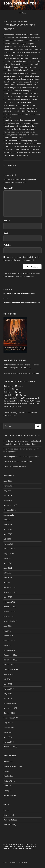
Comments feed (10, 820)
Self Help (7, 786)
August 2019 (9, 515)
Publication (8, 776)
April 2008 (8, 699)
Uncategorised (10, 795)
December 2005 (10, 747)
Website (7, 245)
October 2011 (9, 616)
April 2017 (8, 534)
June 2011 (8, 626)
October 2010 (9, 641)
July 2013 (7, 573)
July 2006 (8, 732)
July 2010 (7, 645)
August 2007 (9, 723)
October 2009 (9, 665)
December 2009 (10, 655)
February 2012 (9, 602)
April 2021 (8, 496)
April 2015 (8, 563)
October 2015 (9, 549)
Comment (8, 188)
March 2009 (9, 689)
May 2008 (8, 694)
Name (7, 221)
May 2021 (7, 491)
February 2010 (9, 650)
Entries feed (9, 815)
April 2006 (8, 737)
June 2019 (8, 525)
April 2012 (8, 597)
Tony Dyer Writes (20, 3)
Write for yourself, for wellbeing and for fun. (21, 457)
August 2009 (9, 674)
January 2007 (9, 728)
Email (6, 233)
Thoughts (11, 165)
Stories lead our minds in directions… (19, 462)
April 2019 (8, 529)
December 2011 (10, 607)
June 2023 (8, 481)
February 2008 (10, 703)
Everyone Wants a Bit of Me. (15, 466)
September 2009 (11, 670)
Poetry (6, 771)
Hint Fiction (8, 762)
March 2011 (8, 636)
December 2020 (10, 505)
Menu (23, 13)
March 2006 (9, 742)
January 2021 (9, 500)
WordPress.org (10, 825)
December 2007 (10, 708)
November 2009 (10, 660)
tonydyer (23, 22)
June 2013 (8, 578)
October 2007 (9, 713)
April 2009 (8, 684)
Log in (6, 810)
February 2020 (10, 510)
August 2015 (9, 554)
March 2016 (8, 544)
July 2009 (8, 679)
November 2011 (10, 612)
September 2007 (11, 718)
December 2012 (10, 587)
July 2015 (7, 558)
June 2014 (8, 568)
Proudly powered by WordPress (15, 862)
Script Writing (9, 781)
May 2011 (7, 631)
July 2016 (7, 539)
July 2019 (7, 520)
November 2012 (10, 592)
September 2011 (10, 621)
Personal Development (13, 766)
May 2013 (8, 583)
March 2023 (9, 486)
